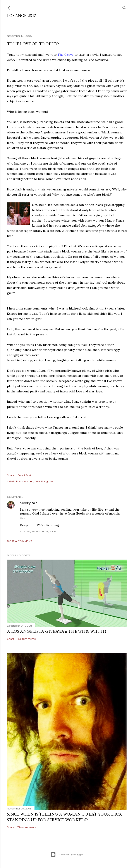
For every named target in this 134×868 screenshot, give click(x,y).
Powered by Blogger (67, 855)
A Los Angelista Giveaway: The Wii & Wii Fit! (56, 631)
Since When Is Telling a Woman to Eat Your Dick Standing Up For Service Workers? (64, 817)
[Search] (124, 7)
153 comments (27, 639)
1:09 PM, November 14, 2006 (38, 531)
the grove (47, 481)
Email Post (24, 475)
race (37, 481)
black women (25, 481)
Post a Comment (20, 541)
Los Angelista (22, 16)
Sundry (25, 503)
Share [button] (11, 475)
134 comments (27, 827)
